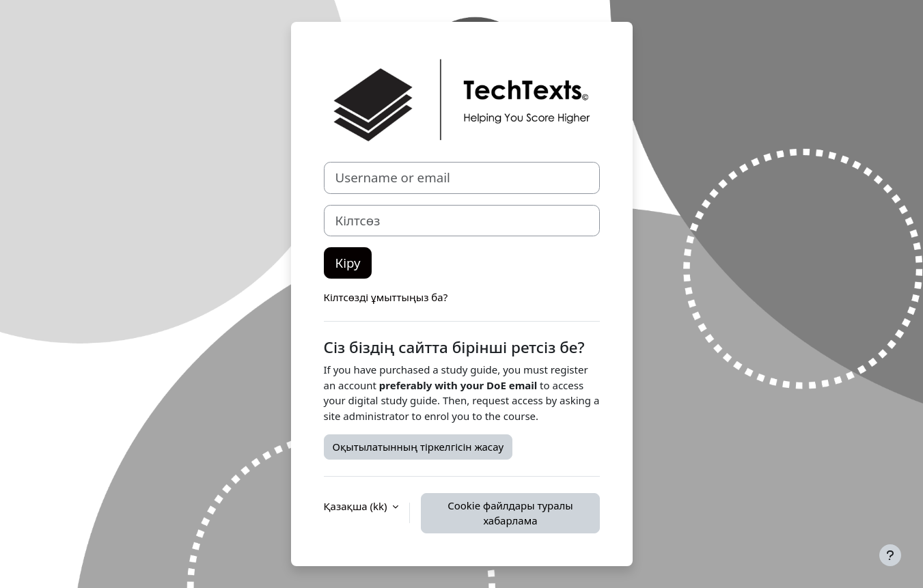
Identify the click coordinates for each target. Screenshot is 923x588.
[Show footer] (890, 555)
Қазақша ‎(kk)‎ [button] (357, 506)
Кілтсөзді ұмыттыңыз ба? (386, 297)
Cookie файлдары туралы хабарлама (510, 513)
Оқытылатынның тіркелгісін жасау (418, 447)
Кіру (348, 263)
